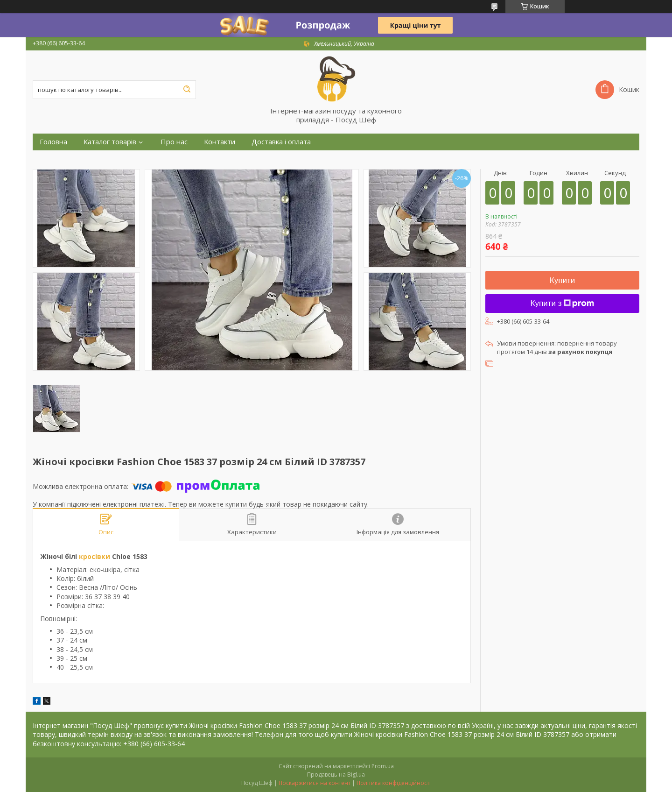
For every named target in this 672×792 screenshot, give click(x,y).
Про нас (174, 142)
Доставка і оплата (281, 142)
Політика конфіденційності (394, 783)
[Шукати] (187, 90)
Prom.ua (383, 766)
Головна (53, 142)
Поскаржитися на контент (315, 783)
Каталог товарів (110, 142)
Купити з (563, 303)
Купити (562, 280)
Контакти (220, 142)
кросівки (94, 556)
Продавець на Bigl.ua (336, 774)
